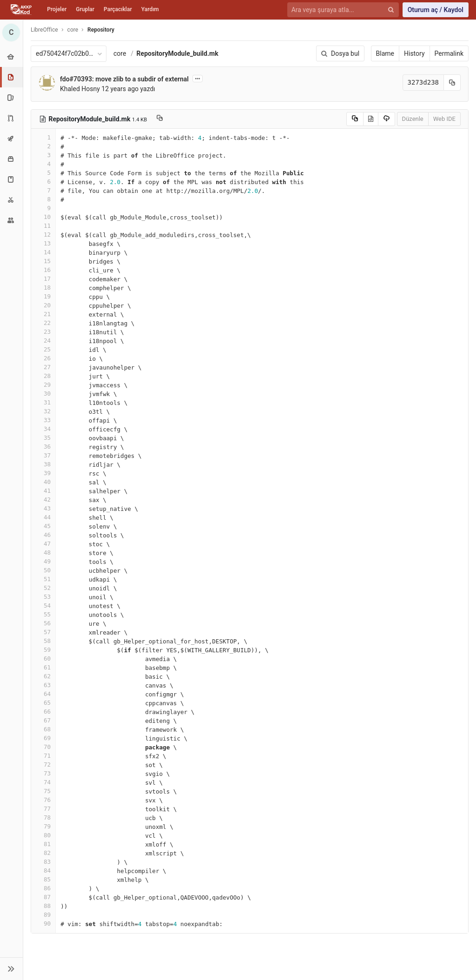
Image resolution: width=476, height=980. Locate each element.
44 (43, 517)
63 (43, 685)
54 (43, 606)
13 (43, 243)
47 (43, 544)
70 (43, 747)
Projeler (57, 9)
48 (43, 553)
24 (43, 341)
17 (43, 279)
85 (43, 879)
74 (43, 782)
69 (43, 738)
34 (43, 429)
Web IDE (444, 119)
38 (43, 464)
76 (43, 800)
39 (43, 473)
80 (43, 835)
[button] (11, 969)
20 (43, 305)
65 (43, 703)
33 (43, 420)
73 (43, 773)
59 (43, 650)
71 (43, 756)
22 (43, 323)
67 (43, 720)
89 (43, 915)
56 (43, 623)
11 (43, 226)
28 (43, 376)
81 (43, 844)
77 (43, 809)
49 (43, 561)
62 (43, 676)
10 (43, 217)
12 (43, 235)
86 (43, 888)
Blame (385, 53)
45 (43, 526)
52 (43, 588)
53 (43, 597)
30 (43, 394)
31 (43, 402)
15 (43, 261)
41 (43, 491)
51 (43, 579)
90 (43, 924)
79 (43, 826)
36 (43, 447)
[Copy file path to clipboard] (160, 119)
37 (43, 455)
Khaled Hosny (80, 89)
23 (43, 332)
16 (43, 270)
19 (43, 296)
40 (43, 482)
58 (43, 641)
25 (43, 349)
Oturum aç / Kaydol (436, 10)
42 (43, 500)
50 (43, 570)
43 (43, 508)
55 (43, 614)
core (120, 53)
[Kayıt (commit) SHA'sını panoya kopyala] (452, 83)
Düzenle (413, 119)
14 (43, 252)
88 (43, 906)
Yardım (150, 9)
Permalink (449, 53)
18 (43, 288)
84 (43, 871)
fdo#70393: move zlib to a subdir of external (124, 79)
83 (43, 862)
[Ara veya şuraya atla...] (338, 10)
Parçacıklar (118, 9)
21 (43, 314)
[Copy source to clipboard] (355, 119)
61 (43, 667)
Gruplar (85, 9)
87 (43, 897)
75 (43, 791)
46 (43, 535)
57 (43, 632)
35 (43, 438)
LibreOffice (44, 30)
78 (43, 818)
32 (43, 411)
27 (43, 367)
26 (43, 358)
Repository (101, 30)
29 (43, 385)
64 (43, 694)
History (414, 53)
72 (43, 765)
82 (43, 853)
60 (43, 659)
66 (43, 712)
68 (43, 729)
